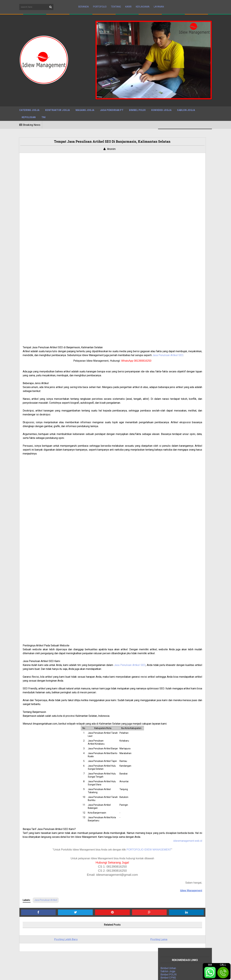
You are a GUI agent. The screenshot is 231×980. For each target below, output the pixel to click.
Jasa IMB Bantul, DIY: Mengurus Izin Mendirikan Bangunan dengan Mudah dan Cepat (114, 959)
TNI (44, 111)
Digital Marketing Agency (175, 407)
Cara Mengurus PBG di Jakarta (104, 952)
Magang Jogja (85, 104)
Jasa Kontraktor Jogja (173, 400)
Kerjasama (143, 4)
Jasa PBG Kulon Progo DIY (102, 946)
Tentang (116, 4)
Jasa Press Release (172, 394)
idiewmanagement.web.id (132, 774)
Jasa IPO (166, 422)
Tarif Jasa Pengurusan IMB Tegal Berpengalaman (115, 932)
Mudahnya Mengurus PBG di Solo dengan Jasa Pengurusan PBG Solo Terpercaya (113, 939)
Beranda (84, 4)
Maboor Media (62, 975)
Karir (128, 4)
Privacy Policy (158, 975)
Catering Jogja (29, 104)
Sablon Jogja (186, 104)
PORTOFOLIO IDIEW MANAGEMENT (121, 782)
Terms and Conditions (199, 975)
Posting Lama (117, 872)
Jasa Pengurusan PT (172, 403)
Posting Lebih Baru (52, 872)
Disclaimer (177, 975)
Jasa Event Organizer (173, 416)
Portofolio (100, 4)
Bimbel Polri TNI (170, 397)
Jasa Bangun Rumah (172, 419)
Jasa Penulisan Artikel (46, 833)
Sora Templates (41, 975)
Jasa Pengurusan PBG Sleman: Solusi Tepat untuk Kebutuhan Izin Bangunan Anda (115, 925)
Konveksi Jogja (161, 104)
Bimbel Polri (137, 104)
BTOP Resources (99, 975)
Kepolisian (29, 111)
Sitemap (141, 975)
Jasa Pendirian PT (112, 104)
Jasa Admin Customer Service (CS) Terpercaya (113, 918)
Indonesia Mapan (170, 410)
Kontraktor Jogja (58, 104)
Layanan (159, 4)
